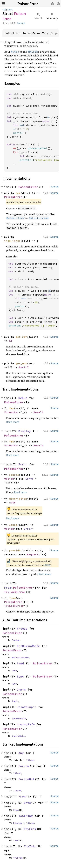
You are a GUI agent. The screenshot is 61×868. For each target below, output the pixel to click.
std (4, 10)
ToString (26, 816)
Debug (23, 398)
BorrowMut (26, 779)
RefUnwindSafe (28, 646)
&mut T (24, 367)
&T (11, 341)
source (14, 475)
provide (15, 550)
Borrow (24, 766)
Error (23, 464)
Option (9, 479)
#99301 (47, 565)
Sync (20, 676)
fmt (12, 408)
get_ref (21, 337)
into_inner (12, 241)
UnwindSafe (26, 724)
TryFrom (30, 829)
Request (33, 554)
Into (27, 803)
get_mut (21, 363)
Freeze (22, 629)
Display (25, 431)
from (12, 598)
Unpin (21, 690)
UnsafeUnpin (27, 707)
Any (21, 753)
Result (38, 412)
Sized (31, 760)
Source (21, 23)
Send (20, 663)
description (18, 499)
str (13, 502)
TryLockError (15, 592)
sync (10, 10)
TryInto (30, 846)
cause (13, 525)
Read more (13, 422)
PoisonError (28, 4)
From (8, 588)
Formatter (12, 412)
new (18, 193)
